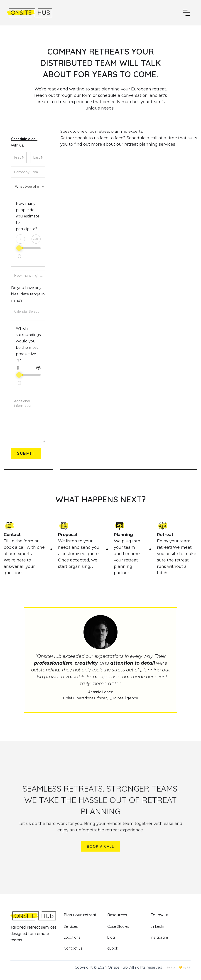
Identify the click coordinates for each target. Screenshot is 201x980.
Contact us (73, 948)
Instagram (159, 937)
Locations (72, 937)
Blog (111, 937)
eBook (113, 948)
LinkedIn (157, 926)
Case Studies (118, 926)
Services (71, 926)
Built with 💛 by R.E (179, 968)
